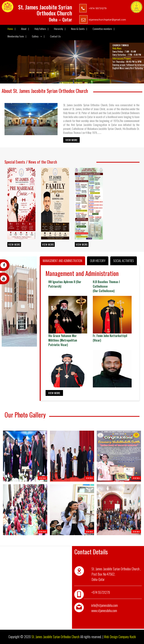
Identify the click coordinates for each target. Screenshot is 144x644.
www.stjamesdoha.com (104, 611)
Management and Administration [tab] (62, 261)
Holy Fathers (41, 29)
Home (11, 29)
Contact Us (55, 36)
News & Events (79, 29)
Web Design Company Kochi (120, 637)
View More (71, 140)
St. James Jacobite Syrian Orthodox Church (55, 637)
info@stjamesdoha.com (105, 605)
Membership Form (17, 36)
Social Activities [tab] (124, 261)
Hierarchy (60, 29)
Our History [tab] (98, 261)
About (25, 29)
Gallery (38, 36)
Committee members (103, 29)
